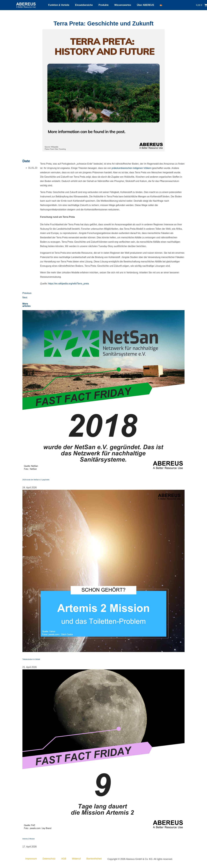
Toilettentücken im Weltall (31, 659)
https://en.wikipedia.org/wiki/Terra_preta (69, 284)
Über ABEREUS (145, 5)
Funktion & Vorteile (59, 5)
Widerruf (76, 859)
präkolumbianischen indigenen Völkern (132, 168)
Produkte (104, 5)
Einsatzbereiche (84, 5)
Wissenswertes (123, 5)
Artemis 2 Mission (29, 839)
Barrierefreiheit (94, 859)
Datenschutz (49, 859)
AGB (64, 859)
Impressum (31, 859)
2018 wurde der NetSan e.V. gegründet (36, 480)
